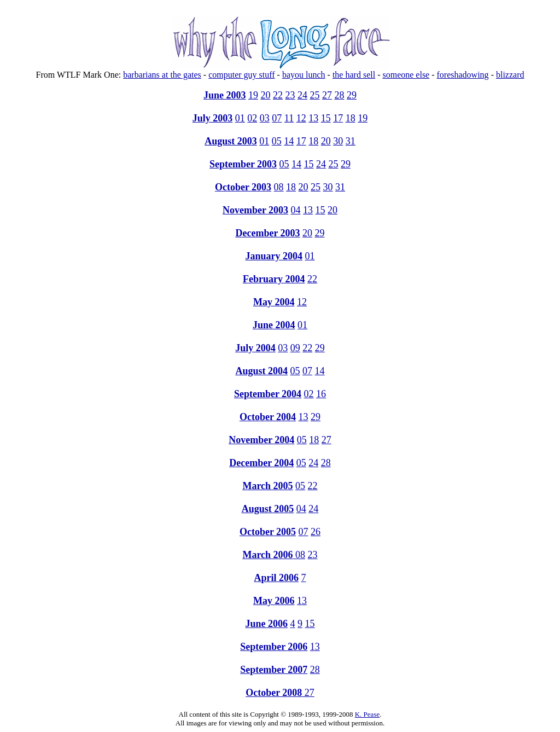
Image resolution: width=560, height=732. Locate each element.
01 (240, 118)
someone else (406, 75)
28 (340, 95)
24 (302, 95)
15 (326, 118)
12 (301, 118)
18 (351, 118)
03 (265, 118)
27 (327, 95)
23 (290, 95)
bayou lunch (304, 75)
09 (295, 348)
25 (315, 95)
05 (277, 141)
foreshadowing (463, 75)
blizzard (510, 75)
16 (321, 394)
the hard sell (354, 75)
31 (351, 141)
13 (313, 118)
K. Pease (367, 714)
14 (289, 141)
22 (278, 95)
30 (338, 141)
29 (352, 95)
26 (316, 532)
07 (277, 118)
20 (266, 95)
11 (289, 118)
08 (279, 187)
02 (252, 118)
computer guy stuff (241, 75)
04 (296, 210)
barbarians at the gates (162, 75)
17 (338, 118)
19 (253, 95)
